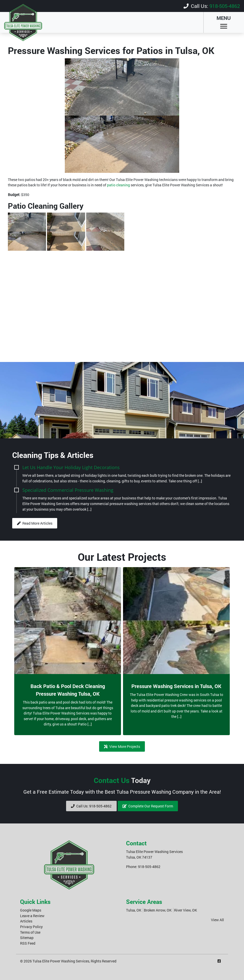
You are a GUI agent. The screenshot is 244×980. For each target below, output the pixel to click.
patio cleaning (118, 185)
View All (217, 920)
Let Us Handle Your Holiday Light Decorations (71, 467)
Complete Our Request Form (148, 806)
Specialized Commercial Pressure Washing (68, 490)
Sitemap (27, 937)
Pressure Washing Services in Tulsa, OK (176, 686)
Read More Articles (35, 523)
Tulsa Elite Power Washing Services (61, 961)
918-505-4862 (225, 6)
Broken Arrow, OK (158, 910)
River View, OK (186, 910)
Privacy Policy (31, 926)
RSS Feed (28, 943)
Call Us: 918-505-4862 (91, 806)
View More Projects (122, 746)
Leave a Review (32, 915)
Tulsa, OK (134, 910)
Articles (26, 921)
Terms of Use (30, 932)
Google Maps (31, 910)
